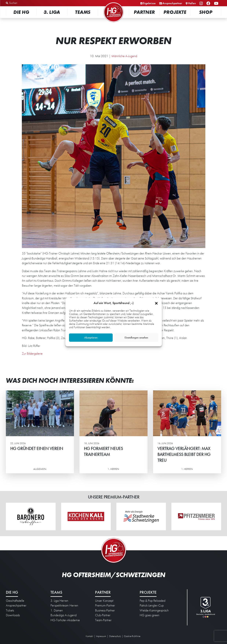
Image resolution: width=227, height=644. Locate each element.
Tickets (10, 610)
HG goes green (149, 615)
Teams (83, 12)
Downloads (13, 615)
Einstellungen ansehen (136, 338)
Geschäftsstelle (15, 601)
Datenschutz (115, 636)
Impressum (101, 636)
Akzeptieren (91, 338)
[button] (156, 303)
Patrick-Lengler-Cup (152, 605)
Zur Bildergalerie (32, 354)
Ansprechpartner (172, 3)
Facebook (209, 4)
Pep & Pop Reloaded (152, 601)
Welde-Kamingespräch (154, 610)
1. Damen (57, 610)
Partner (144, 12)
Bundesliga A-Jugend (63, 615)
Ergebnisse (149, 3)
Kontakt (89, 636)
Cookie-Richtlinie (132, 636)
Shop (206, 12)
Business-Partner (105, 610)
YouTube (217, 4)
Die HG (21, 12)
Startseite (114, 3)
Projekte (175, 12)
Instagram (202, 4)
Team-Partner (103, 620)
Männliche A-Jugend (124, 56)
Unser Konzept (104, 601)
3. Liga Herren (59, 601)
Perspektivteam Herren (64, 605)
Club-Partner (103, 615)
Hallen (192, 3)
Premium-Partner (105, 605)
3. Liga (52, 12)
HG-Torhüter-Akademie (65, 620)
